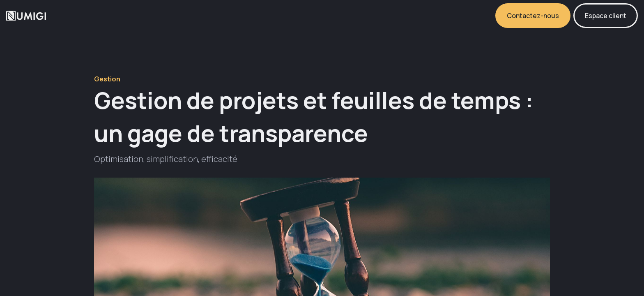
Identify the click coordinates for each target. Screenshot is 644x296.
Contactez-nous (533, 16)
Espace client (606, 16)
